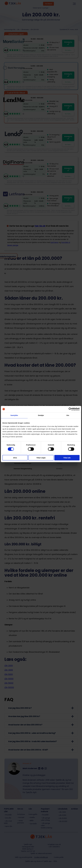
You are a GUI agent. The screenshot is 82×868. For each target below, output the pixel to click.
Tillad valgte (41, 458)
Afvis (15, 458)
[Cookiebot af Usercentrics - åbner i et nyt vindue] (70, 409)
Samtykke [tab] (14, 415)
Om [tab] (68, 415)
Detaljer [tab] (41, 415)
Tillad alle (67, 458)
